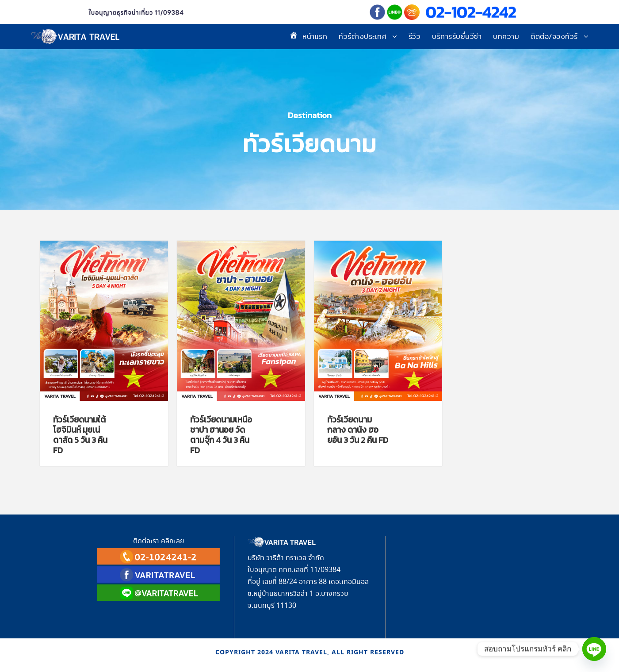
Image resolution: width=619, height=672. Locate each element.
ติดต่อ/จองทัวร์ (554, 36)
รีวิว (415, 36)
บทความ (506, 36)
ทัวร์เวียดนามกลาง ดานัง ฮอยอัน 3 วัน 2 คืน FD (358, 430)
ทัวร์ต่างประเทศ (363, 36)
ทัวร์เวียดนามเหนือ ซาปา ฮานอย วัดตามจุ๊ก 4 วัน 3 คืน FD (221, 435)
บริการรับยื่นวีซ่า (457, 36)
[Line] (594, 649)
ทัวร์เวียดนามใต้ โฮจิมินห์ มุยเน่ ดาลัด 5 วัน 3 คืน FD (80, 435)
